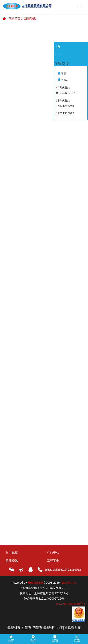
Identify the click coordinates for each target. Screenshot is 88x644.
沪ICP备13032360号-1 (71, 604)
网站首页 (12, 19)
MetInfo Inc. (69, 583)
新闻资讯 (30, 19)
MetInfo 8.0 (35, 583)
